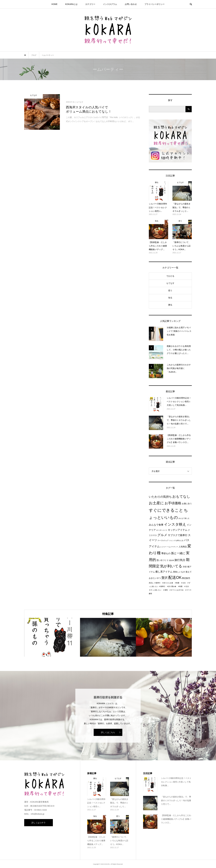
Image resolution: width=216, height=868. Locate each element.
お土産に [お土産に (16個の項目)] (156, 503)
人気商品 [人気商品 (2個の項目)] (183, 547)
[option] (52, 637)
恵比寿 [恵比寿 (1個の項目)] (172, 560)
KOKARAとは (71, 4)
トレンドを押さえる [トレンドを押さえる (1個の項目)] (176, 540)
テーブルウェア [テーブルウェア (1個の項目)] (163, 540)
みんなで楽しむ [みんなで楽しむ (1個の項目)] (184, 518)
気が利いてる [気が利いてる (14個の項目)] (171, 566)
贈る (170, 305)
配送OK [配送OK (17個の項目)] (175, 578)
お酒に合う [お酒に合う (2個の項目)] (187, 504)
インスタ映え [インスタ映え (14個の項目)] (175, 524)
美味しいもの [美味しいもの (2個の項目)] (179, 572)
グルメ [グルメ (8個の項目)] (162, 535)
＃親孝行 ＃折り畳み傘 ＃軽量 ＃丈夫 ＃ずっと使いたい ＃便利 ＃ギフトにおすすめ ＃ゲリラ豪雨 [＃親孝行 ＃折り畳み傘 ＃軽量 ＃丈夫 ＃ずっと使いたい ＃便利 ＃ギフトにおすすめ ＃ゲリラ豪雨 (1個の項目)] (170, 590)
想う (170, 290)
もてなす (170, 283)
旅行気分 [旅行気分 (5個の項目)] (180, 560)
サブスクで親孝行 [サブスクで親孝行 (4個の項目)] (178, 535)
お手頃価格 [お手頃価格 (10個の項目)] (173, 503)
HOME (54, 4)
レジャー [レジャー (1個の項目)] (163, 547)
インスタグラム (110, 4)
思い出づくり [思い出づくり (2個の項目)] (163, 560)
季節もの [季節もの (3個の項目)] (166, 553)
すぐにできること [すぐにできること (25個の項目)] (166, 510)
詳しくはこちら (108, 732)
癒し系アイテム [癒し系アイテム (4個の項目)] (164, 572)
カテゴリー (90, 4)
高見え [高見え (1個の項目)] (151, 583)
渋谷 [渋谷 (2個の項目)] (185, 567)
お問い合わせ (131, 4)
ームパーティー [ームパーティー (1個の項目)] (173, 547)
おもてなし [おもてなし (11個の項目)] (181, 496)
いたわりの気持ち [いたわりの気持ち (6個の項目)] (160, 497)
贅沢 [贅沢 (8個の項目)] (165, 578)
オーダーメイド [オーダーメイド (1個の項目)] (162, 530)
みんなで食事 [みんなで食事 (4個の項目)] (156, 525)
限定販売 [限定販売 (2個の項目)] (186, 578)
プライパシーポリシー (155, 4)
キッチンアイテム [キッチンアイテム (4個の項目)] (178, 530)
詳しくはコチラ (39, 823)
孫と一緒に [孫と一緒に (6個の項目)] (178, 553)
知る (170, 298)
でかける (170, 276)
